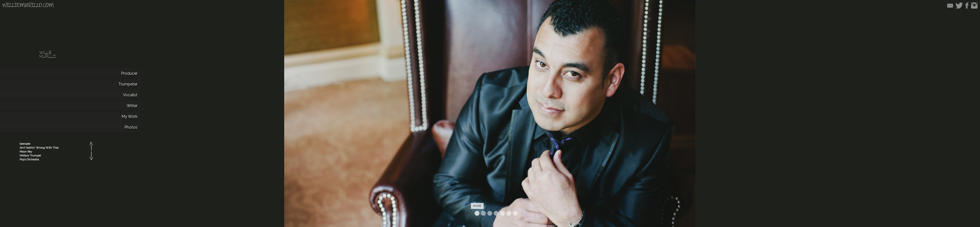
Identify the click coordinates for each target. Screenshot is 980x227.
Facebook (967, 6)
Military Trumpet (30, 156)
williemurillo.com (28, 6)
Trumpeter (490, 213)
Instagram (974, 6)
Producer (483, 213)
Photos (515, 213)
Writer (502, 213)
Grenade (25, 144)
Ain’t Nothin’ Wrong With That (39, 148)
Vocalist (496, 213)
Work (509, 213)
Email (950, 6)
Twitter (959, 6)
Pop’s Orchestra (29, 160)
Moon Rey (26, 152)
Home (477, 213)
